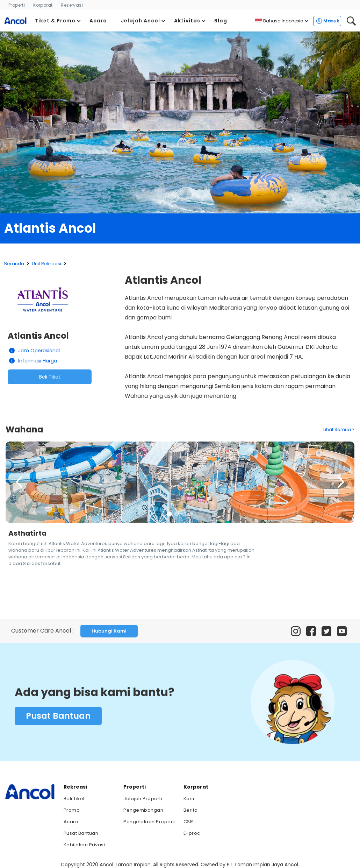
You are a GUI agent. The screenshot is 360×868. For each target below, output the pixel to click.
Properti (17, 5)
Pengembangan (143, 810)
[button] (58, 21)
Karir (189, 799)
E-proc (192, 833)
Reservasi (72, 5)
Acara (71, 822)
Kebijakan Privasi (84, 845)
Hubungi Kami (109, 631)
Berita (191, 810)
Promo (72, 810)
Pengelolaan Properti (149, 822)
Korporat (43, 5)
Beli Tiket (50, 377)
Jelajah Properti (143, 799)
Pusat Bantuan (58, 718)
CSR (188, 822)
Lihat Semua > (339, 429)
